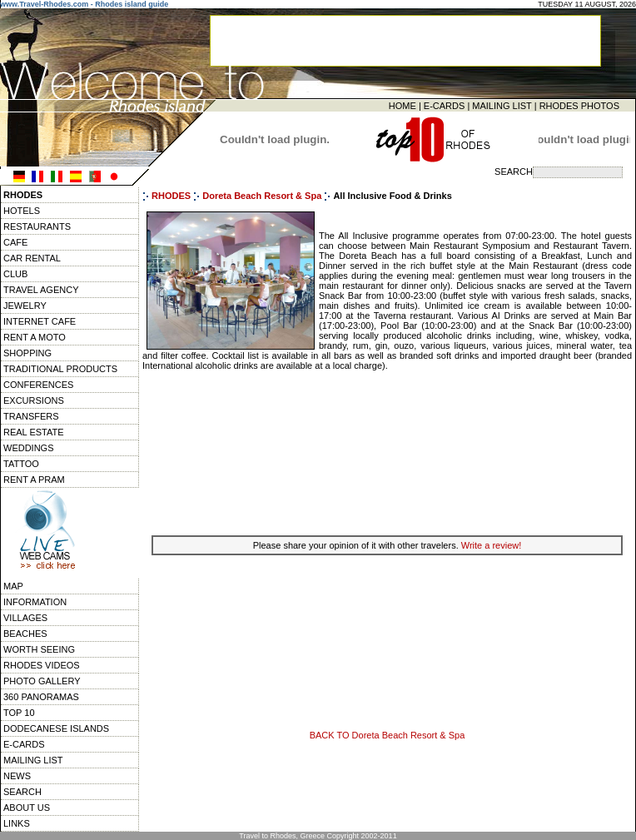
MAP (13, 586)
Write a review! (492, 545)
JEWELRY (25, 306)
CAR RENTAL (32, 258)
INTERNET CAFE (40, 321)
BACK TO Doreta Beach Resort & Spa (388, 735)
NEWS (17, 776)
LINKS (17, 823)
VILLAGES (25, 618)
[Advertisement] (387, 451)
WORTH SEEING (39, 649)
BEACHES (25, 634)
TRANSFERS (31, 416)
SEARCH (22, 792)
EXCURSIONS (34, 400)
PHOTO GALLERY (42, 681)
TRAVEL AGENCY (41, 290)
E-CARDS (445, 106)
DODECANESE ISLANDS (56, 728)
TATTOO (21, 464)
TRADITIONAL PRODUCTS (60, 369)
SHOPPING (27, 353)
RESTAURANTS (37, 226)
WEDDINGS (29, 448)
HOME (402, 106)
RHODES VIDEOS (42, 665)
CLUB (15, 274)
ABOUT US (27, 808)
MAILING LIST (502, 106)
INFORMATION (35, 602)
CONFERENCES (38, 385)
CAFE (15, 242)
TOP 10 (19, 713)
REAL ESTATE (34, 432)
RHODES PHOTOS (579, 106)
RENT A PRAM (34, 480)
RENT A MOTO (35, 337)
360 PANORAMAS (41, 697)
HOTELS (22, 211)
